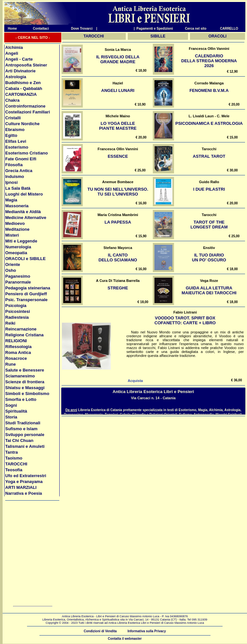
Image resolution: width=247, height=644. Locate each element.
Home (11, 29)
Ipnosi (11, 182)
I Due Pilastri (209, 189)
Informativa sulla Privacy (147, 631)
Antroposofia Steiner (26, 65)
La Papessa (118, 222)
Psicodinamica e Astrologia (209, 123)
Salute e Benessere (25, 370)
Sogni (11, 405)
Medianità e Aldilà (23, 212)
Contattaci (41, 29)
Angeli (12, 53)
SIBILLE (158, 36)
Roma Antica (18, 352)
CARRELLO (229, 29)
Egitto (11, 135)
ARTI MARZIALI (21, 487)
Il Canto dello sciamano (118, 257)
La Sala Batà (18, 188)
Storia (11, 417)
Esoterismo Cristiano (27, 153)
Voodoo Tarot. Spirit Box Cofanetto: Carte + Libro (185, 320)
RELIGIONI (16, 341)
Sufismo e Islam (21, 429)
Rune (11, 364)
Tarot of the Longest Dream (209, 225)
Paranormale (18, 282)
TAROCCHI (16, 464)
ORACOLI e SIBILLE (25, 259)
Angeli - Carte (19, 59)
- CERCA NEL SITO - (33, 37)
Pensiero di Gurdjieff (26, 294)
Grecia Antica (19, 171)
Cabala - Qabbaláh (24, 88)
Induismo (15, 176)
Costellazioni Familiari (28, 112)
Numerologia (18, 247)
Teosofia (14, 470)
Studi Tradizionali (23, 423)
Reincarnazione (21, 329)
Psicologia (16, 306)
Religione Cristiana (24, 335)
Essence (118, 156)
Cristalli (13, 118)
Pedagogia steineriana (28, 288)
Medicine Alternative (26, 218)
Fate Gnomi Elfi (21, 159)
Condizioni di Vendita (100, 631)
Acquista (135, 381)
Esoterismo (17, 147)
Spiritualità (16, 411)
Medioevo (15, 223)
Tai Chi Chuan (19, 440)
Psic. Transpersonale (26, 300)
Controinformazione (25, 106)
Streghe (118, 288)
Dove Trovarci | (84, 29)
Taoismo (14, 458)
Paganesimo (18, 276)
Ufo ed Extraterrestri (26, 476)
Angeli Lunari (118, 90)
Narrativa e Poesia (24, 493)
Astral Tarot (209, 156)
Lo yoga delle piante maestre (118, 126)
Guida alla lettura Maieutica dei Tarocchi (209, 290)
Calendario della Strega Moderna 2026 (209, 61)
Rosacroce (16, 358)
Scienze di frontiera (25, 382)
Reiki (10, 323)
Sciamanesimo (20, 376)
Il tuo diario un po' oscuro (209, 257)
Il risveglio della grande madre (118, 59)
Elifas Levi (16, 141)
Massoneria (17, 206)
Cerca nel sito (196, 29)
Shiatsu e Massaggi (25, 388)
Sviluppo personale (25, 435)
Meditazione (17, 229)
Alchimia (14, 47)
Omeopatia (16, 253)
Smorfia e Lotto (21, 399)
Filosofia (14, 165)
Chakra (12, 100)
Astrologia (16, 77)
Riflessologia (18, 347)
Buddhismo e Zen (23, 83)
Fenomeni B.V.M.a (209, 90)
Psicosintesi (18, 311)
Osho (11, 270)
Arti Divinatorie (20, 71)
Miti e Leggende (21, 241)
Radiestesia (17, 317)
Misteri (12, 235)
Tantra (12, 452)
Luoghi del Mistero (24, 194)
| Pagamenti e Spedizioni (153, 29)
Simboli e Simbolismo (27, 394)
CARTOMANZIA (21, 94)
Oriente (13, 264)
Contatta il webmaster (125, 639)
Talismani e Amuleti (25, 446)
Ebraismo (15, 130)
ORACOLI (218, 36)
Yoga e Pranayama (24, 482)
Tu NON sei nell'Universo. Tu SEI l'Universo (118, 192)
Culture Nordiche (22, 124)
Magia (11, 200)
